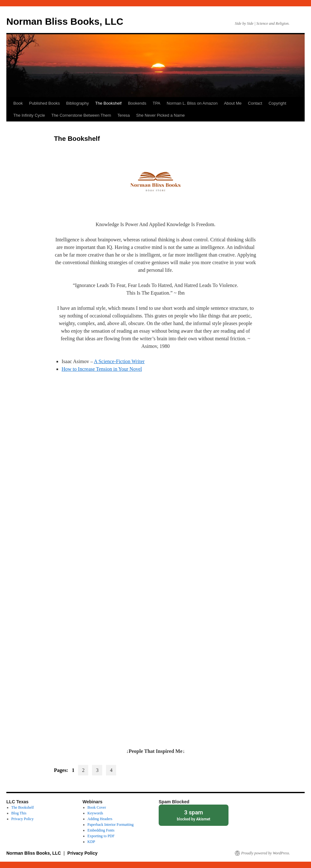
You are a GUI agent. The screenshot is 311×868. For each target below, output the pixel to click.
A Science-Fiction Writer (119, 361)
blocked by (194, 815)
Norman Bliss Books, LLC (65, 21)
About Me (233, 103)
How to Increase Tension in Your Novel (102, 369)
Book (18, 103)
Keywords (95, 813)
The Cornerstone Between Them (81, 115)
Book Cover (97, 807)
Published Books (45, 103)
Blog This (19, 813)
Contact (255, 103)
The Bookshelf (108, 103)
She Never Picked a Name (160, 115)
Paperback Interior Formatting (111, 825)
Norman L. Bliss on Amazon (192, 103)
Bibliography (77, 103)
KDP (91, 842)
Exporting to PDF (101, 836)
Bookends (137, 103)
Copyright (277, 103)
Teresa (124, 115)
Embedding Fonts (101, 830)
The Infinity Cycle (29, 115)
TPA (156, 103)
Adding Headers (100, 819)
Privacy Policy (23, 819)
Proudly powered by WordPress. (266, 853)
